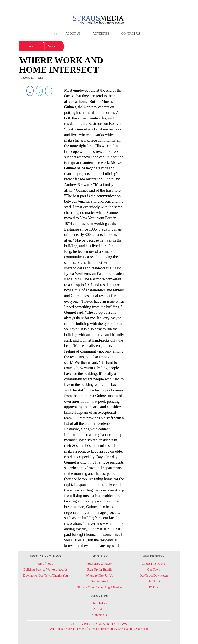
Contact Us (131, 34)
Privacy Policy (108, 629)
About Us (73, 34)
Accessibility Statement (134, 629)
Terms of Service (87, 629)
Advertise (101, 34)
